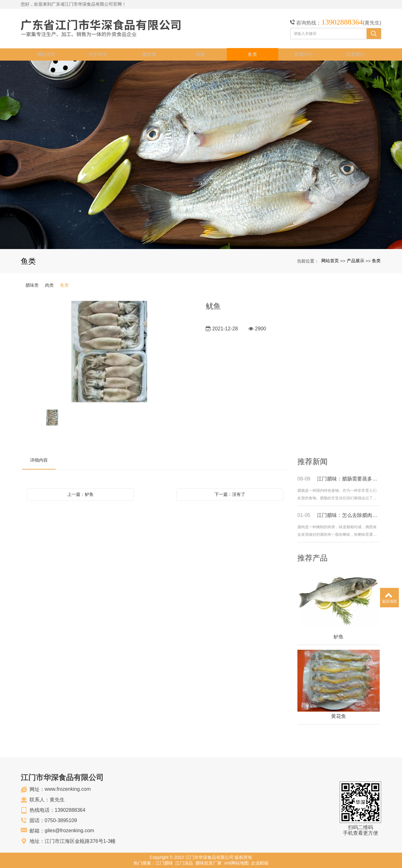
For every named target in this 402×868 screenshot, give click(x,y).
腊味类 (149, 54)
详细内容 (39, 460)
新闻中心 (304, 54)
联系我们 (356, 54)
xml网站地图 (236, 863)
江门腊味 (164, 863)
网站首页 (47, 54)
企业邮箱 (260, 863)
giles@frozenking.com (69, 830)
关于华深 (98, 54)
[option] (109, 352)
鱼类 (252, 54)
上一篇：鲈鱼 (80, 494)
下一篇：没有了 (230, 494)
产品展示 (356, 260)
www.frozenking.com (68, 789)
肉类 (201, 54)
